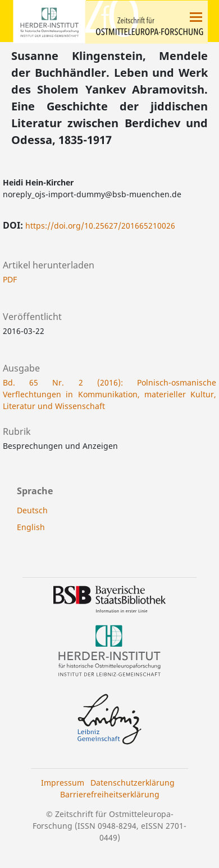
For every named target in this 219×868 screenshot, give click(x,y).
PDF (10, 279)
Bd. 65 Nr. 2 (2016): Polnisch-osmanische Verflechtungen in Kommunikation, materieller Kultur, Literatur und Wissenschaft (109, 394)
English (31, 527)
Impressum (63, 783)
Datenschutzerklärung (133, 783)
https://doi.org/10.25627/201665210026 (100, 226)
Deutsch (32, 510)
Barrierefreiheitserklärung (110, 794)
